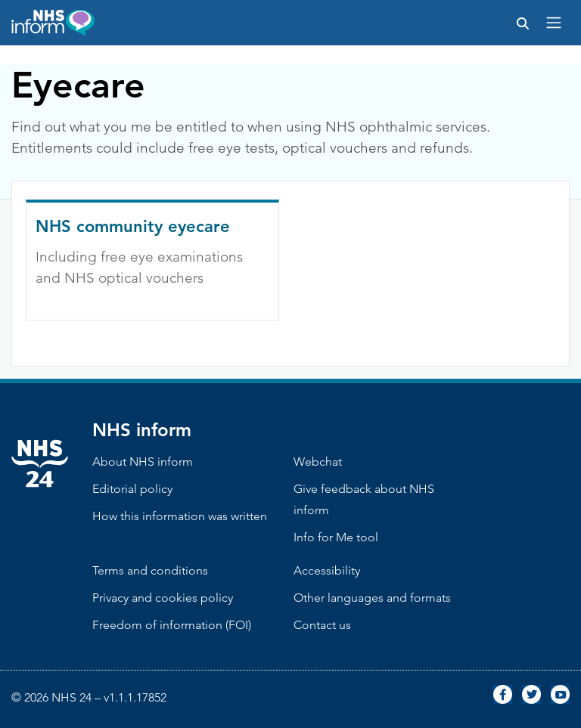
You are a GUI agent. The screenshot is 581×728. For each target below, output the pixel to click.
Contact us (322, 625)
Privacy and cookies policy (163, 598)
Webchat (318, 462)
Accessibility (327, 570)
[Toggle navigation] (554, 23)
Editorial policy (132, 489)
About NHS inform (143, 462)
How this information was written (180, 516)
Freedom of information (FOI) (172, 625)
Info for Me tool (336, 537)
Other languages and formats (372, 598)
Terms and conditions (150, 570)
